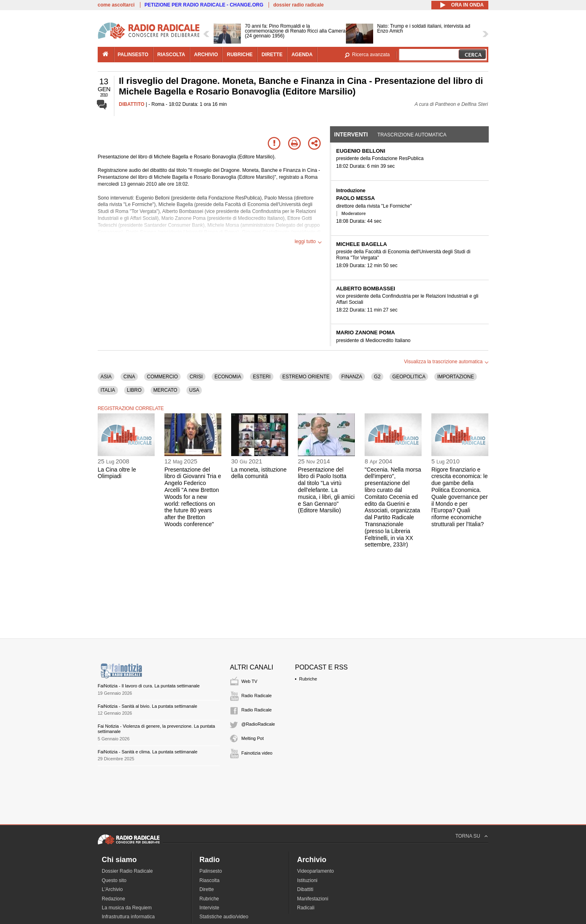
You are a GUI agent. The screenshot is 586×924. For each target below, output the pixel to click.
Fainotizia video (257, 753)
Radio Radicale (257, 696)
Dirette (207, 889)
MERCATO (165, 390)
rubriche (239, 55)
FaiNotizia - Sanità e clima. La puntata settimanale (148, 752)
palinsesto (133, 55)
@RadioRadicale (258, 724)
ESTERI (261, 377)
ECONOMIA (228, 377)
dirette (272, 55)
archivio (206, 55)
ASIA (106, 377)
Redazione (113, 899)
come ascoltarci (116, 5)
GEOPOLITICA (409, 377)
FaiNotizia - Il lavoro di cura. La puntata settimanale (149, 686)
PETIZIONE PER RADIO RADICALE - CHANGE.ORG (204, 5)
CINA (129, 377)
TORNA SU (468, 836)
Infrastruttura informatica (128, 917)
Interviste (209, 908)
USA (194, 390)
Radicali (306, 908)
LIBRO (134, 390)
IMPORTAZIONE (455, 377)
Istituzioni (307, 880)
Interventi (351, 134)
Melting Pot (253, 738)
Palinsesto (211, 871)
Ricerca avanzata (371, 55)
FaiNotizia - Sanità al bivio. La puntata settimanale (148, 706)
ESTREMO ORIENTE (306, 377)
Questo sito (114, 880)
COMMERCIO (162, 377)
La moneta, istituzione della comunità (259, 473)
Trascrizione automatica (412, 135)
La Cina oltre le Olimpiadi (117, 473)
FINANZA (352, 377)
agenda (302, 55)
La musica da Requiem (127, 908)
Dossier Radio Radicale (127, 871)
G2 (377, 377)
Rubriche (308, 679)
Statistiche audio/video (224, 917)
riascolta (171, 55)
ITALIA (108, 390)
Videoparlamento (316, 871)
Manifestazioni (313, 899)
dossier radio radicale (298, 5)
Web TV (249, 681)
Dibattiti (305, 889)
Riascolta (209, 880)
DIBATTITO (132, 104)
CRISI (196, 377)
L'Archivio (112, 889)
